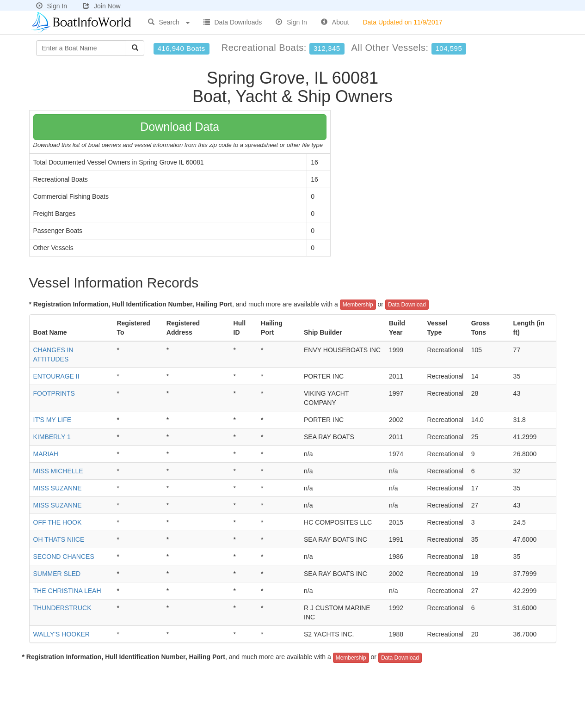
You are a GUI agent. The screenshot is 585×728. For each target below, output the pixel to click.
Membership (358, 305)
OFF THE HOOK (58, 522)
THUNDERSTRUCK (62, 608)
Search (169, 22)
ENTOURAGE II (56, 376)
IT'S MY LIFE (52, 420)
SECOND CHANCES (64, 557)
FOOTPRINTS (54, 393)
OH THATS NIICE (59, 539)
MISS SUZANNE (58, 488)
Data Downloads (233, 22)
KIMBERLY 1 (52, 437)
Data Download (407, 305)
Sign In (52, 6)
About (335, 22)
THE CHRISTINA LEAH (67, 591)
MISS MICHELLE (58, 471)
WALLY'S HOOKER (62, 634)
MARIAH (46, 454)
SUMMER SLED (57, 574)
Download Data (180, 127)
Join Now (102, 6)
